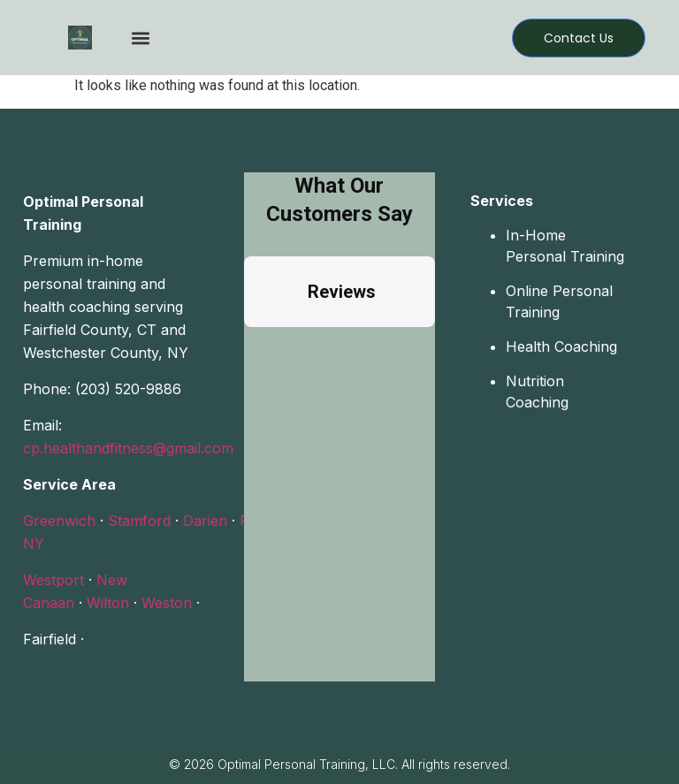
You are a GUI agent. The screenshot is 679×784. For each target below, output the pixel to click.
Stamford (139, 521)
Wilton (108, 603)
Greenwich (59, 521)
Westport (53, 580)
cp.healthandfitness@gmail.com (128, 448)
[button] (140, 38)
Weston (167, 603)
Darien (205, 521)
